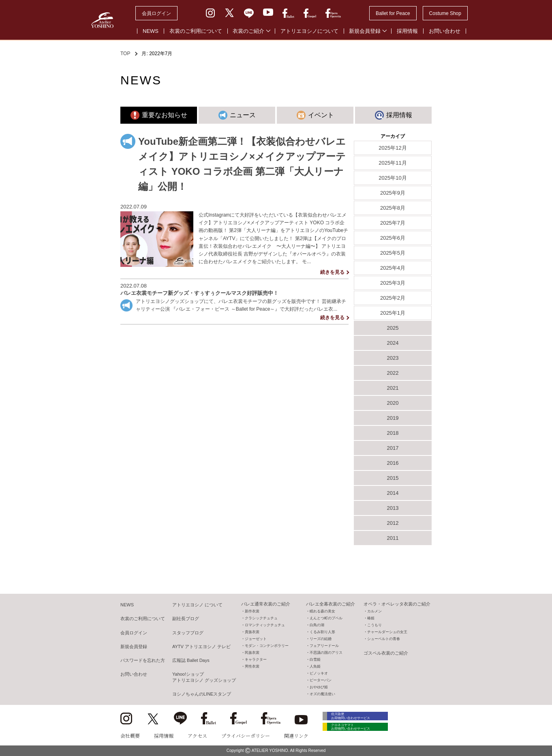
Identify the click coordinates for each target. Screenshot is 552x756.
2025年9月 (393, 193)
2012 (393, 523)
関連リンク (296, 736)
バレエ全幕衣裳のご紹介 (331, 604)
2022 (393, 373)
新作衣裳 (252, 611)
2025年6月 (393, 238)
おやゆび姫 (319, 687)
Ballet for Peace (393, 13)
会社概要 (130, 736)
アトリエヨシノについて (309, 31)
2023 (393, 358)
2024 (393, 343)
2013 (393, 508)
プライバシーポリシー (246, 736)
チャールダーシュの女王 (387, 632)
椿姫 (371, 618)
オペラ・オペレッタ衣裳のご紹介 (397, 604)
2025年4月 (393, 268)
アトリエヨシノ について (197, 605)
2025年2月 (393, 298)
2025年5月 (393, 253)
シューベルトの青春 (384, 639)
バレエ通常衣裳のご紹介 (266, 604)
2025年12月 (393, 148)
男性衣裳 (252, 666)
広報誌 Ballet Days (191, 660)
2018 (393, 433)
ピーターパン (321, 680)
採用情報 (407, 31)
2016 (393, 463)
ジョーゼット (256, 639)
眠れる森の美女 (322, 611)
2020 (393, 403)
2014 (393, 493)
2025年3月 (393, 283)
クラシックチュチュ (261, 618)
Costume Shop (445, 13)
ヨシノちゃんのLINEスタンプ (202, 694)
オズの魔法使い (322, 694)
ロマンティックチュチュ (265, 625)
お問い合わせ (445, 31)
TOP (125, 54)
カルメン (374, 611)
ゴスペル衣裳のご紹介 (386, 653)
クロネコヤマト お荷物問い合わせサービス (359, 732)
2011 (393, 538)
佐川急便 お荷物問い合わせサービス (359, 717)
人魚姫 (315, 666)
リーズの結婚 (321, 639)
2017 (393, 448)
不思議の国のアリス (326, 653)
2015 (393, 478)
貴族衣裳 (252, 632)
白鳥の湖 (317, 625)
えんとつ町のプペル (326, 618)
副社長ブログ (186, 619)
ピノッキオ (319, 673)
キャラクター (256, 659)
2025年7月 (393, 223)
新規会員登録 (365, 31)
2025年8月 (393, 208)
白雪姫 (315, 659)
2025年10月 (393, 178)
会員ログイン (156, 13)
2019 (393, 418)
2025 (393, 328)
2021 (393, 388)
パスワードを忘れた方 (143, 660)
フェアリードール (324, 646)
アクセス (197, 736)
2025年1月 (393, 313)
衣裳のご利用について (196, 31)
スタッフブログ (188, 633)
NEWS (151, 31)
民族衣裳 (252, 653)
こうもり (374, 625)
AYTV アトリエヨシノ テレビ (201, 646)
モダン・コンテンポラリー (267, 646)
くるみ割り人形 (322, 632)
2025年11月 (393, 163)
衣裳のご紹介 (248, 31)
